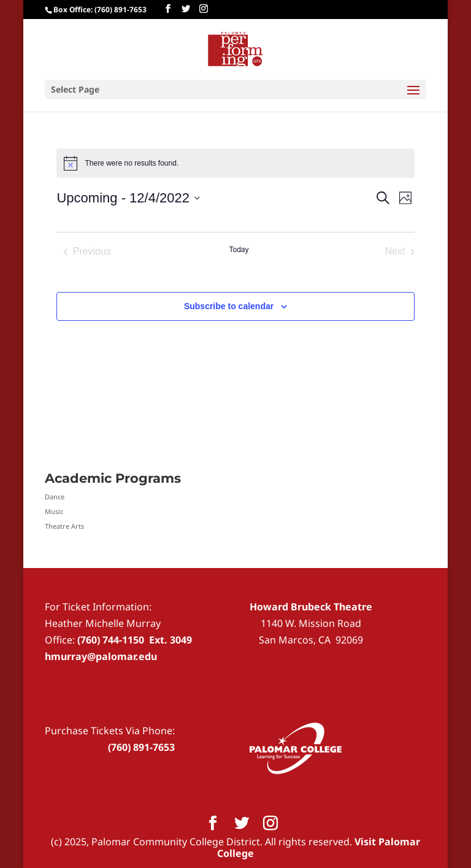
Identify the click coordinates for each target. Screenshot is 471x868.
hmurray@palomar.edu (101, 656)
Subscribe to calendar (229, 306)
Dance (55, 497)
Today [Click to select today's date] (239, 250)
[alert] (235, 163)
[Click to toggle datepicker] (128, 198)
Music (54, 511)
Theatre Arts (64, 526)
